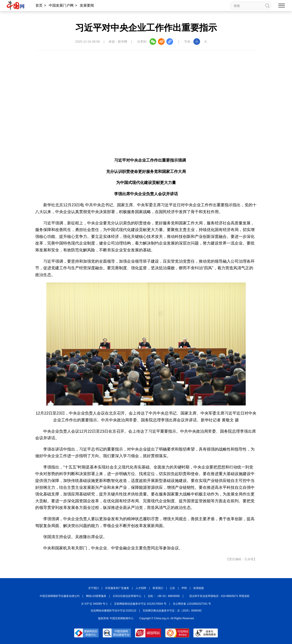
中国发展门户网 (61, 5)
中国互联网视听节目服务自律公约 (60, 596)
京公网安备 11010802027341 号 (192, 604)
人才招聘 (141, 588)
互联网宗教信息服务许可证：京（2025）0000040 (172, 611)
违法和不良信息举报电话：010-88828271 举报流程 (219, 596)
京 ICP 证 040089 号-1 (94, 604)
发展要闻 (87, 5)
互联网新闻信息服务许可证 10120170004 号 (140, 604)
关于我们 (93, 588)
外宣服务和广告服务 (117, 588)
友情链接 (199, 588)
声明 (184, 588)
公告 (172, 588)
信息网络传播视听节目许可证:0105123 (113, 611)
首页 (39, 5)
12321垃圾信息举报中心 (127, 596)
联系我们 (158, 588)
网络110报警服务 (96, 596)
